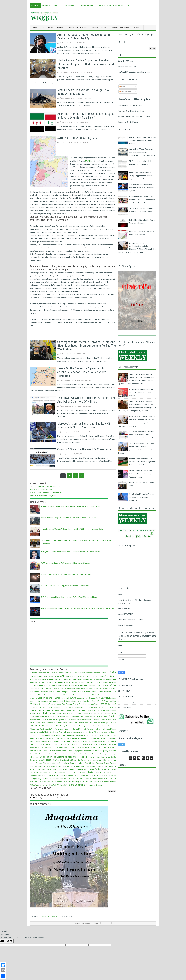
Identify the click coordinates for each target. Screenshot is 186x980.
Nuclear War (105, 741)
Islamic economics (48, 723)
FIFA (97, 701)
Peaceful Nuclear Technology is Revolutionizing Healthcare (65, 586)
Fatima (92, 701)
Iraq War (63, 720)
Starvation (112, 766)
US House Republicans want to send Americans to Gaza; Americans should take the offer (142, 435)
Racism (77, 754)
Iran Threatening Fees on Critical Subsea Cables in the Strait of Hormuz (142, 140)
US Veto (45, 779)
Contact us (106, 923)
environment (53, 701)
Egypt (105, 698)
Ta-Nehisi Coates (109, 769)
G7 (106, 704)
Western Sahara (109, 782)
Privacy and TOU (124, 609)
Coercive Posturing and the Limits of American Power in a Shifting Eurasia (71, 506)
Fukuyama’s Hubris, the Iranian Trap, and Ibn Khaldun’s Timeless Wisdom (71, 552)
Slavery (113, 763)
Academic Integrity (78, 673)
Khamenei (112, 726)
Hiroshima (91, 710)
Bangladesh (43, 682)
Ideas (77, 713)
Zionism (99, 785)
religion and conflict (37, 757)
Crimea (87, 692)
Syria (98, 769)
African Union (35, 676)
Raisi (82, 754)
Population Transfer (38, 751)
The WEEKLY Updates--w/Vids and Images (135, 72)
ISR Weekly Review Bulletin (67, 726)
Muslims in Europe (84, 735)
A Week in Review (64, 672)
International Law (37, 720)
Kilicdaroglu (34, 729)
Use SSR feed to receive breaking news (46, 486)
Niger (114, 738)
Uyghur (56, 779)
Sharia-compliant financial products (70, 763)
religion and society (93, 757)
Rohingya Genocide (38, 760)
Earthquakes (111, 695)
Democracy (48, 695)
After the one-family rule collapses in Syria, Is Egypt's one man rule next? (86, 116)
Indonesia (33, 717)
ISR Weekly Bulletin (47, 726)
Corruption (65, 692)
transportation (76, 772)
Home (34, 27)
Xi (89, 785)
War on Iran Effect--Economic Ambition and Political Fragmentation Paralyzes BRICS (142, 152)
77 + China (51, 672)
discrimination (78, 695)
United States (84, 776)
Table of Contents (125, 685)
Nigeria (32, 741)
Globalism (103, 707)
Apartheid (69, 676)
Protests (112, 751)
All (42, 27)
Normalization (41, 741)
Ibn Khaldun (66, 713)
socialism (38, 766)
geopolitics (65, 707)
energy (33, 701)
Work (54, 785)
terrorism (34, 772)
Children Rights (104, 686)
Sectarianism (111, 760)
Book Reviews (70, 5)
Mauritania (34, 732)
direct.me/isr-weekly (126, 702)
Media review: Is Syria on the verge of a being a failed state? (83, 92)
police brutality (83, 748)
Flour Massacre (55, 704)
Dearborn (34, 695)
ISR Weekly (35, 5)
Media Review (59, 732)
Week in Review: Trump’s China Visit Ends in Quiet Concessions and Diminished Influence (142, 200)
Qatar (55, 754)
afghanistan (105, 673)
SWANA (89, 161)
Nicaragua (94, 738)
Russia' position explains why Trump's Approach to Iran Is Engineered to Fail (141, 176)
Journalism (97, 726)
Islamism (97, 723)
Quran (60, 754)
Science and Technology (91, 760)
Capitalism (112, 682)
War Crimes (35, 782)
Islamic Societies (86, 723)
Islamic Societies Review (52, 5)
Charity (85, 685)
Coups (73, 692)
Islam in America (77, 720)
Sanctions (64, 760)
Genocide (57, 707)
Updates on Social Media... (128, 122)
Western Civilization (93, 782)
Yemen (93, 785)
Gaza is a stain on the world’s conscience (84, 449)
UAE (43, 775)
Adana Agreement (93, 672)
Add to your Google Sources (41, 489)
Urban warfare (108, 776)
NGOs (87, 738)
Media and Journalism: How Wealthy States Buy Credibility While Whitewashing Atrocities (78, 608)
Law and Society (64, 729)
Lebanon (75, 729)
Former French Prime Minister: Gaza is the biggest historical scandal (141, 392)
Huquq (52, 713)
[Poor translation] (9, 941)
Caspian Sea (50, 685)
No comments (89, 43)
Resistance (106, 757)
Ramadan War (98, 754)
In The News (107, 713)
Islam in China (88, 720)
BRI (79, 682)
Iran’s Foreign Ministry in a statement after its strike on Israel (66, 574)
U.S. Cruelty (107, 772)
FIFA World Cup (106, 701)
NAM (32, 738)
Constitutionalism (46, 692)
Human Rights (43, 713)
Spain (87, 766)
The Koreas (53, 772)
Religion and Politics (74, 757)
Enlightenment (42, 701)
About (131, 5)
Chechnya (93, 685)
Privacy (97, 923)
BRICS (83, 682)
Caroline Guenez (37, 685)
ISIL (69, 719)
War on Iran (45, 782)
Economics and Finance (49, 698)
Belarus (50, 682)
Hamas (56, 710)
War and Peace (108, 778)
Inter (93, 716)
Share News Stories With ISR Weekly (111, 5)
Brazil (76, 682)
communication (82, 689)
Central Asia (76, 685)
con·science (104, 689)
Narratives (38, 738)
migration (81, 732)
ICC (72, 713)
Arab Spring (110, 676)
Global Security (84, 707)
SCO (103, 760)
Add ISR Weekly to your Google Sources (134, 116)
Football (69, 704)
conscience (34, 692)
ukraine (52, 775)
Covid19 (80, 692)
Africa (113, 672)
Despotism (58, 695)
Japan (85, 726)
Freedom (82, 704)
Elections (112, 698)
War (99, 779)
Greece (33, 710)
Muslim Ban (39, 735)
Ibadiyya (58, 713)
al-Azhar (44, 676)
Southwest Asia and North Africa (54, 766)
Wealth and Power (58, 782)
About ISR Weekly (125, 707)
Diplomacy (68, 695)
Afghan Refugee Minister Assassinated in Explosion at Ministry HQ (84, 37)
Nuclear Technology (92, 741)
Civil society (48, 689)
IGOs (81, 713)
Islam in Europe (99, 720)
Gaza (41, 707)
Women (38, 785)
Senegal (39, 763)
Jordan (90, 726)
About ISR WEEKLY (125, 614)
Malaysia (98, 729)
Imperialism (97, 713)
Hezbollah (78, 710)
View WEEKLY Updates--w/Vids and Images (48, 493)
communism (94, 689)
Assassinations (100, 679)
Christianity (34, 689)
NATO (54, 738)
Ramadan (88, 754)
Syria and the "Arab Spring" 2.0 (77, 138)
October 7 (34, 744)
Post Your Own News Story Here (43, 496)
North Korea (67, 741)
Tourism (62, 772)
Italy (80, 726)
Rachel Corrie (68, 754)
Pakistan (112, 744)
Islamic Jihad (61, 723)
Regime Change (109, 754)
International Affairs (106, 716)
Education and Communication (89, 698)
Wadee (83, 779)
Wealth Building (72, 782)
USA (51, 779)
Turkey (91, 772)
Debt (40, 695)
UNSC (91, 775)
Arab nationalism (97, 676)
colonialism (71, 689)
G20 (102, 704)
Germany (74, 707)
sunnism (71, 769)
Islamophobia (106, 723)
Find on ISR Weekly (125, 625)
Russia (49, 760)
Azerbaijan (34, 682)
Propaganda (78, 751)
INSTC (55, 716)
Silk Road (92, 763)
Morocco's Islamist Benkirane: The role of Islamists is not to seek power (84, 425)
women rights (47, 785)
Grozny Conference (45, 710)
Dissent (88, 695)
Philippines (49, 748)
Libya (80, 729)
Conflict (112, 689)
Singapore (100, 763)
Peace (41, 748)
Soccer (32, 766)
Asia (92, 679)
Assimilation (111, 679)
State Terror (46, 769)
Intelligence (86, 716)
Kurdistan (43, 729)
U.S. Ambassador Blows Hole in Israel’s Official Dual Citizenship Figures (70, 597)
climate (63, 689)
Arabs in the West (38, 679)
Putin (51, 754)
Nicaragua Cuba (105, 738)
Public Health (44, 754)
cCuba (58, 685)
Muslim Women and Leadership (57, 735)
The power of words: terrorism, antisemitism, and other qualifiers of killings (86, 400)
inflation (49, 716)
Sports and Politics (102, 766)
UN (57, 775)
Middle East (71, 732)
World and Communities (76, 785)
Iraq (58, 719)
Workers (60, 785)
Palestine (34, 748)
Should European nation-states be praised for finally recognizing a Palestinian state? (143, 462)
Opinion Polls (57, 744)
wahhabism (92, 778)
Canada (104, 682)
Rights (113, 757)
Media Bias (49, 732)
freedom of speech (93, 704)
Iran (47, 719)
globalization (111, 707)
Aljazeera (57, 676)
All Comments (126, 91)
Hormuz (33, 713)
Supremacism (81, 769)
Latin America (52, 729)
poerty (67, 748)
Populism (50, 751)
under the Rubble (66, 775)
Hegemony (70, 710)
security (33, 763)
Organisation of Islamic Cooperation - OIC (79, 745)
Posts (122, 86)
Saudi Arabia (74, 760)
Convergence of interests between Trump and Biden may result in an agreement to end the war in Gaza (87, 346)
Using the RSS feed (125, 61)
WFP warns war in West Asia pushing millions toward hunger (66, 563)
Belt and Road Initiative (64, 682)
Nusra (113, 741)
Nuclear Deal (78, 741)
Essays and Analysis (86, 5)
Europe (80, 701)
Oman (42, 745)
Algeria (51, 676)
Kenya (105, 726)
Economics (34, 698)
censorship (66, 685)
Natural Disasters (64, 738)
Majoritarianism (89, 729)
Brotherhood (92, 682)
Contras (57, 692)
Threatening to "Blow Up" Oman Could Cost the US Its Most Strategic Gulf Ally (73, 529)
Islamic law (73, 723)
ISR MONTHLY (124, 691)
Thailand (43, 772)
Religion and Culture (54, 757)
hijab (84, 710)
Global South (94, 707)
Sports (92, 766)
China (113, 685)
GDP (50, 707)
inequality (41, 716)
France (76, 704)
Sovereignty (71, 766)
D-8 (114, 692)
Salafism (56, 760)
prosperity (104, 751)
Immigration (88, 713)
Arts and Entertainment (79, 679)
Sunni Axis (62, 769)
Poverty (57, 751)
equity (61, 701)
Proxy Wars (34, 754)
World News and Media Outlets (130, 619)
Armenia (50, 679)
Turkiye (98, 772)
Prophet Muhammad (91, 751)
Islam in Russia (111, 720)
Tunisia (84, 772)
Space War (80, 766)
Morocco (104, 732)
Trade (68, 772)
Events (86, 701)
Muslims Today (110, 735)
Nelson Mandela (78, 738)
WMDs (32, 785)
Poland (73, 748)
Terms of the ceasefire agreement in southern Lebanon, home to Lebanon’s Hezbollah (82, 372)
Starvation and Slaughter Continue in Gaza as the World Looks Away (69, 518)
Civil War (56, 689)
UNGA (76, 776)
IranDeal (52, 720)
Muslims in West (97, 735)
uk (47, 776)
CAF (99, 682)
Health (62, 710)
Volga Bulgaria (74, 779)
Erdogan (67, 701)
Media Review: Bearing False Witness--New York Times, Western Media (141, 474)
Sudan (54, 769)
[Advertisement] (109, 16)
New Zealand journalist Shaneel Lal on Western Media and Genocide (142, 497)
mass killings (111, 729)
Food (64, 704)
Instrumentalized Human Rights (70, 717)
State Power (35, 769)
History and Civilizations (106, 710)
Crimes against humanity (101, 692)
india (114, 713)
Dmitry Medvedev (99, 695)
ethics (74, 701)
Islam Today (35, 723)
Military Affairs (93, 732)
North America (54, 741)
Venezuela (64, 779)
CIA (41, 689)
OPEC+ (48, 745)
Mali (103, 729)
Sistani (107, 763)
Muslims (74, 735)
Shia (87, 763)
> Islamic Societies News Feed (130, 106)
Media (41, 732)
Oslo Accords (102, 744)
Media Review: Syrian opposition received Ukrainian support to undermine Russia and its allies (86, 64)
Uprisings (98, 775)
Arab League (86, 676)
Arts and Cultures (61, 679)
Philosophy (59, 748)
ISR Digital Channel (125, 696)
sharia (52, 763)
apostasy (77, 676)
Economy (64, 698)
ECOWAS (72, 698)
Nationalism (46, 738)
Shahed (46, 763)
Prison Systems (67, 751)
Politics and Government (103, 747)
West (82, 782)
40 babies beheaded (38, 672)
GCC (46, 707)
